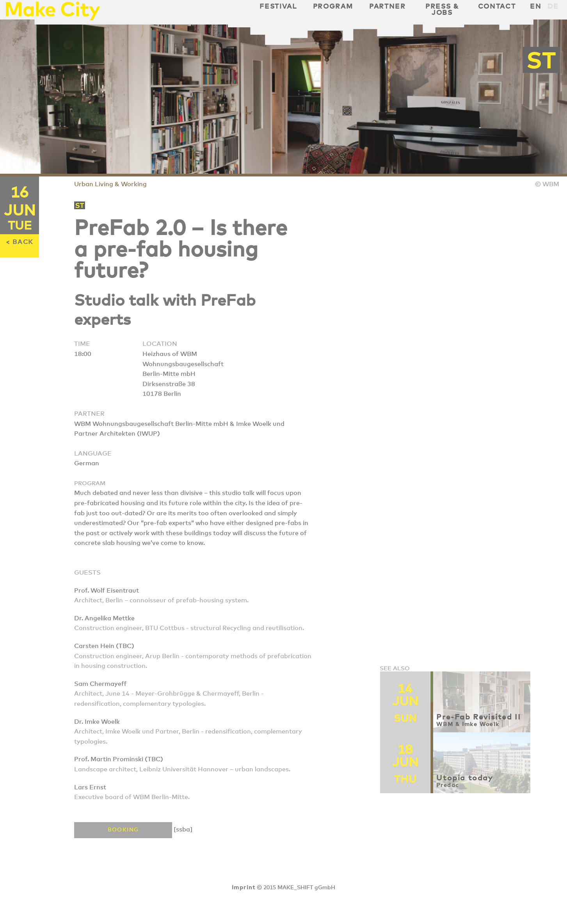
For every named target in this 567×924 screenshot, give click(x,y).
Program (333, 7)
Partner (387, 7)
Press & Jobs (442, 10)
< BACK (20, 242)
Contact (497, 7)
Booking (123, 830)
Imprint (244, 888)
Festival (278, 7)
